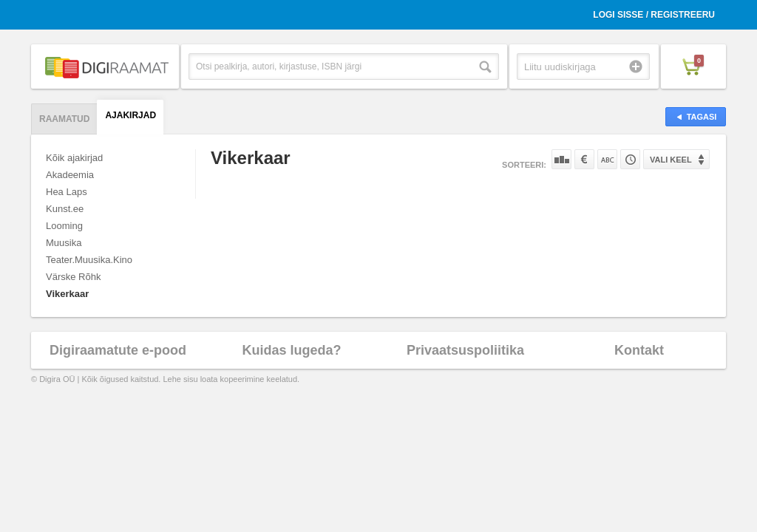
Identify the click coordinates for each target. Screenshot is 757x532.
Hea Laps (67, 192)
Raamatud (64, 119)
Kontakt (639, 350)
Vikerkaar (67, 294)
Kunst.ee (65, 209)
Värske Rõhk (73, 277)
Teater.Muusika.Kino (89, 260)
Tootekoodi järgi (630, 159)
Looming (64, 226)
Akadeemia (70, 175)
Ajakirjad (130, 115)
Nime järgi (607, 159)
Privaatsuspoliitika (465, 350)
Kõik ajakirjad (74, 158)
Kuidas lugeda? (291, 350)
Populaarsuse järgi (561, 159)
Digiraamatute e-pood (118, 350)
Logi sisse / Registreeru (654, 15)
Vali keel (671, 160)
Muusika (64, 243)
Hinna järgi (584, 159)
